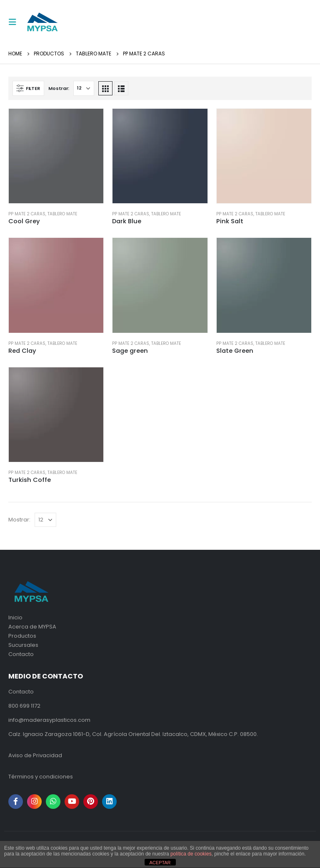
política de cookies (191, 854)
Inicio (15, 617)
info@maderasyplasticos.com (49, 720)
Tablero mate (62, 214)
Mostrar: (59, 88)
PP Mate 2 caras (27, 214)
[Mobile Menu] (15, 22)
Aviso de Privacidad (35, 755)
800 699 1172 (24, 706)
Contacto (21, 654)
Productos (22, 636)
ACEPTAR (160, 863)
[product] (56, 156)
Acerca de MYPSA (32, 627)
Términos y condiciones (41, 777)
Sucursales (23, 645)
